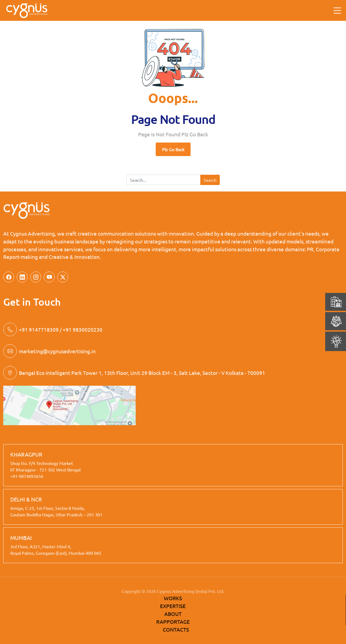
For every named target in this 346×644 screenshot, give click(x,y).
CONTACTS (176, 629)
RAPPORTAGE (173, 622)
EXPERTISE (173, 606)
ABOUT (173, 614)
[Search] (164, 180)
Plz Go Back (173, 149)
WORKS (173, 598)
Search (210, 180)
